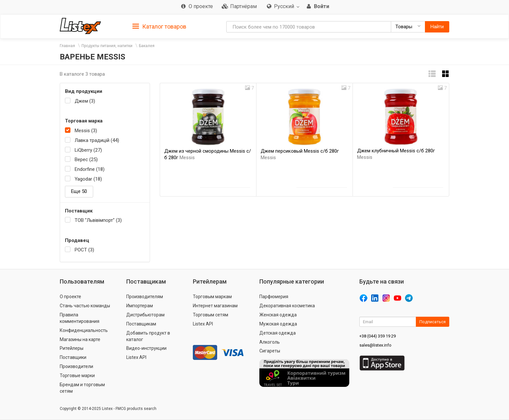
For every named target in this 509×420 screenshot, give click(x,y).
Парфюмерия (274, 297)
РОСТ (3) (84, 250)
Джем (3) (85, 101)
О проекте (70, 297)
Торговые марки (77, 375)
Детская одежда (278, 333)
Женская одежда (278, 315)
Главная (67, 46)
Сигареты (270, 351)
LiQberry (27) (88, 150)
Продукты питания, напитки (107, 46)
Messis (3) (86, 131)
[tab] (159, 26)
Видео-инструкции (146, 348)
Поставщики (73, 357)
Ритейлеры (72, 348)
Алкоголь (270, 342)
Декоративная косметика (287, 306)
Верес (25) (86, 159)
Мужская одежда (278, 324)
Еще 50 (79, 191)
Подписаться (433, 322)
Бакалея (147, 46)
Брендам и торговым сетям (82, 388)
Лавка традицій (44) (97, 140)
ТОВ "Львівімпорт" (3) (98, 220)
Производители (76, 366)
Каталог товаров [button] (159, 27)
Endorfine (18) (90, 169)
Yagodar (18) (88, 179)
